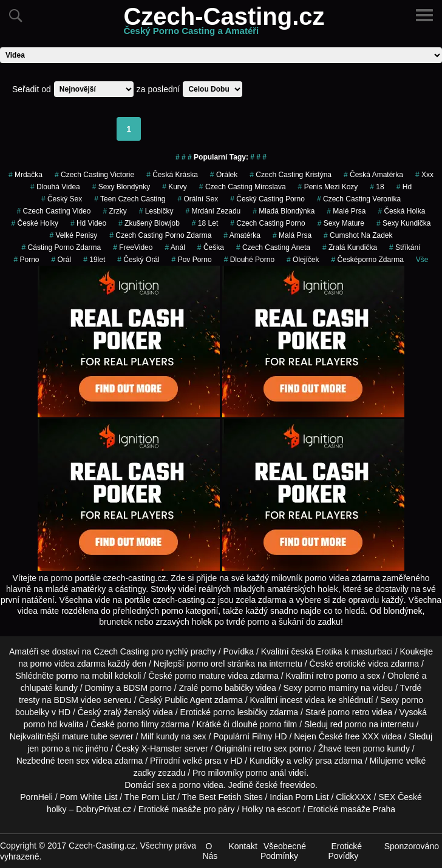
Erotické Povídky (345, 851)
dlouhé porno (249, 260)
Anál (175, 247)
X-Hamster (162, 749)
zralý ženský (127, 712)
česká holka (401, 211)
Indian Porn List (299, 797)
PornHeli (36, 797)
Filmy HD (270, 736)
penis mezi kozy (328, 187)
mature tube (85, 736)
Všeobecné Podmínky (283, 851)
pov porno (192, 260)
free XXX (362, 736)
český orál (138, 260)
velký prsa (312, 761)
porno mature (200, 676)
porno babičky (227, 688)
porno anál (266, 773)
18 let (205, 223)
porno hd (40, 724)
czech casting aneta (273, 247)
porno (26, 260)
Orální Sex (198, 199)
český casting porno (267, 199)
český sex (62, 199)
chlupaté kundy (49, 688)
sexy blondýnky (121, 187)
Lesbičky (156, 211)
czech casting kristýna (291, 175)
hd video (88, 223)
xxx (424, 175)
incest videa (302, 700)
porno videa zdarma (68, 664)
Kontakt (243, 846)
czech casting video (54, 211)
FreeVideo (133, 247)
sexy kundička (403, 223)
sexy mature (341, 223)
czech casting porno (267, 223)
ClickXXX (353, 797)
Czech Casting (121, 651)
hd (404, 187)
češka (211, 247)
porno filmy (138, 724)
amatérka (242, 235)
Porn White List (89, 797)
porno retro (348, 712)
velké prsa (202, 761)
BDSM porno (148, 688)
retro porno (336, 676)
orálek (224, 175)
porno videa (201, 785)
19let (94, 260)
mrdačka (25, 175)
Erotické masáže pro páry (187, 809)
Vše (422, 260)
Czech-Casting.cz (224, 24)
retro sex (270, 749)
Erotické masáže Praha (351, 809)
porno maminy (332, 688)
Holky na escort (271, 809)
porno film (278, 724)
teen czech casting (130, 199)
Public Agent (188, 700)
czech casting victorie (94, 175)
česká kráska (172, 175)
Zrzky (114, 211)
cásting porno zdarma (62, 247)
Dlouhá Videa (55, 187)
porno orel (206, 664)
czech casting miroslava (243, 187)
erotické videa (362, 664)
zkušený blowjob (149, 223)
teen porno (365, 749)
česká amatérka (373, 175)
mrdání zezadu (213, 211)
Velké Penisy (74, 235)
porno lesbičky (240, 712)
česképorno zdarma (367, 260)
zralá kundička (350, 247)
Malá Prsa (292, 235)
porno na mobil (84, 676)
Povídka (239, 651)
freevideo (297, 785)
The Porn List (150, 797)
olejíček (303, 260)
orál (61, 260)
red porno (348, 724)
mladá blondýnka (284, 211)
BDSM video (78, 700)
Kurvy (175, 187)
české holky (35, 223)
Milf (147, 736)
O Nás (210, 851)
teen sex (73, 761)
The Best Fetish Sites (223, 797)
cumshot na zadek (358, 235)
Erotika (329, 651)
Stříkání (405, 247)
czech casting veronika (359, 199)
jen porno (45, 749)
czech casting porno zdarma (160, 235)
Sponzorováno (412, 846)
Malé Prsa (346, 211)
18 (377, 187)
